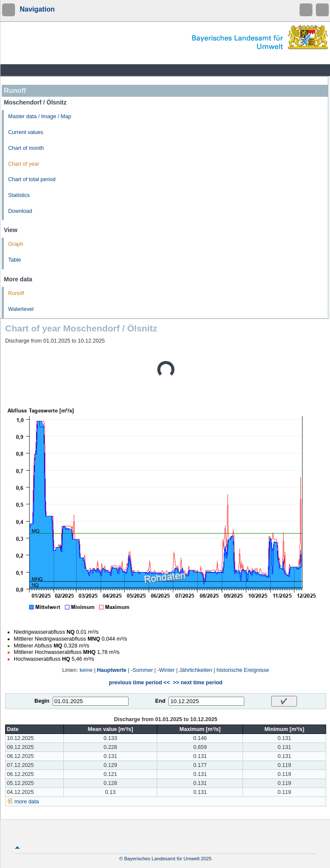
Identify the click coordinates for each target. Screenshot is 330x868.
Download (20, 211)
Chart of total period (32, 179)
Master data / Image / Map (40, 116)
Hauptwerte (112, 670)
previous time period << (139, 683)
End (160, 701)
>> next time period (197, 683)
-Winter (166, 670)
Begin (42, 701)
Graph (16, 244)
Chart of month (26, 148)
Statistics (19, 195)
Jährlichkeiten (196, 670)
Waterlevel (21, 309)
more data (27, 802)
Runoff (16, 293)
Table (15, 260)
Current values (26, 132)
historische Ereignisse (243, 670)
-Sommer (142, 670)
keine (86, 670)
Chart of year (24, 164)
